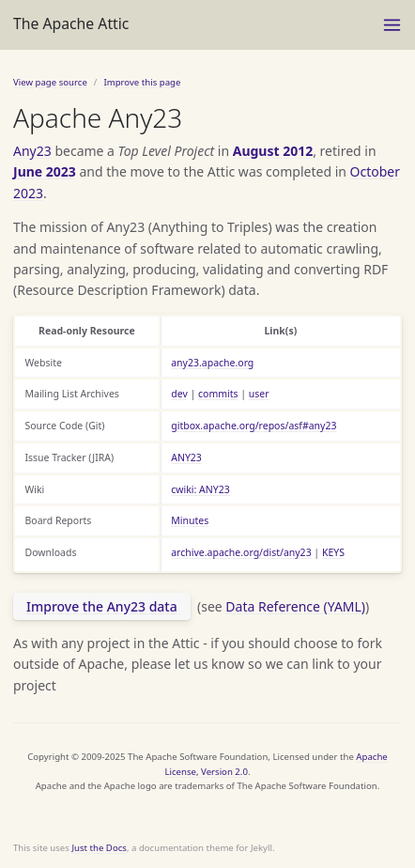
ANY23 (186, 457)
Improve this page (142, 82)
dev (179, 394)
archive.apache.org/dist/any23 (241, 552)
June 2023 (45, 171)
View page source (50, 82)
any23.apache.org (212, 363)
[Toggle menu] (392, 25)
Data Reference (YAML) (295, 606)
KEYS (333, 552)
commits (218, 394)
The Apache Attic (71, 23)
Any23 (32, 151)
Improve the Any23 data (102, 606)
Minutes (190, 520)
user (259, 394)
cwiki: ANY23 (200, 489)
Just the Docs (99, 848)
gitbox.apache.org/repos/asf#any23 (254, 426)
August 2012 (273, 151)
